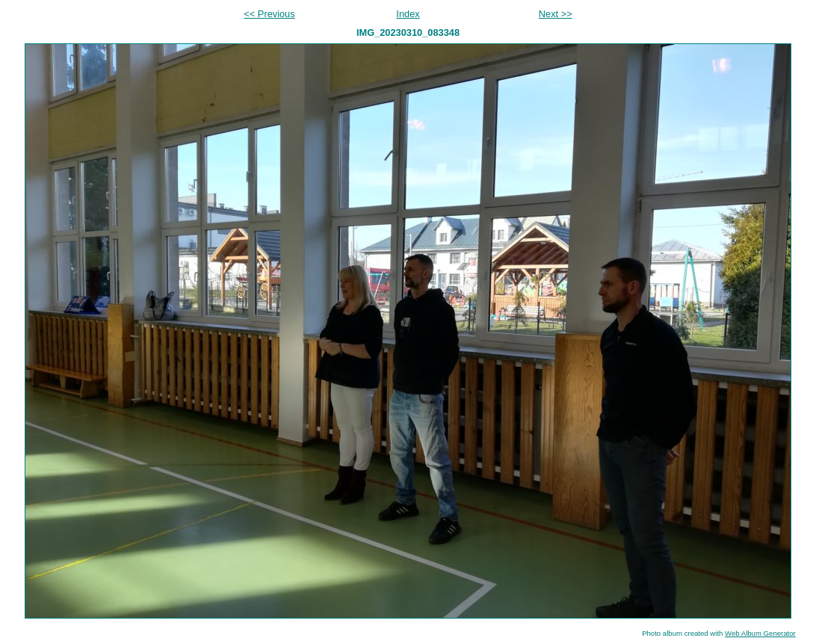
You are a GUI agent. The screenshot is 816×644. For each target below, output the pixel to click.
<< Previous (269, 14)
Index (408, 14)
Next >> (556, 14)
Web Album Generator (760, 633)
